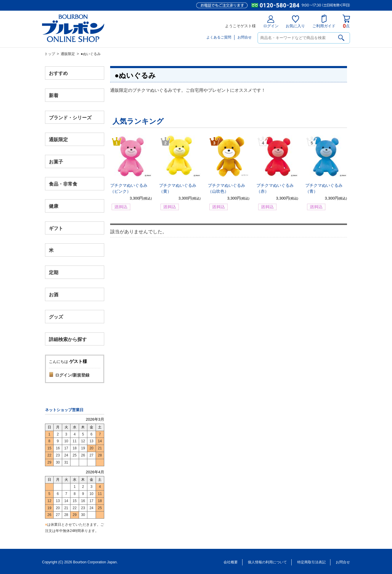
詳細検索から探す (68, 339)
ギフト (56, 228)
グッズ (56, 317)
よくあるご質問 (219, 37)
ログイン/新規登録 (72, 375)
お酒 (54, 294)
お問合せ (245, 37)
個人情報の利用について (267, 562)
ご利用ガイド (324, 21)
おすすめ (58, 73)
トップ (50, 54)
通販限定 (68, 54)
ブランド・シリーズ (70, 117)
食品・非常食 (63, 184)
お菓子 (56, 162)
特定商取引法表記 (311, 562)
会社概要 (231, 562)
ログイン (271, 22)
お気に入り (295, 22)
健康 (54, 206)
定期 (54, 272)
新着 (54, 95)
